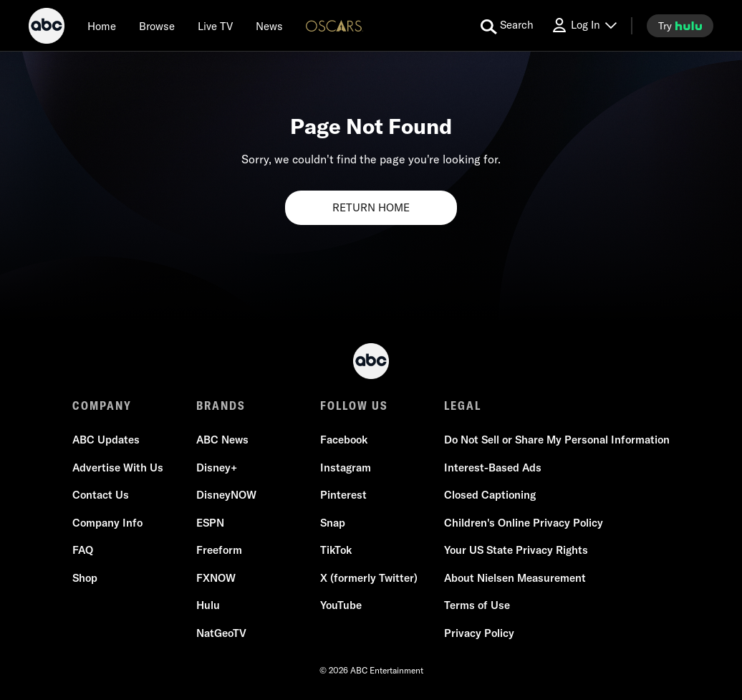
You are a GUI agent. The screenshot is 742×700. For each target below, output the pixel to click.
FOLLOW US (354, 406)
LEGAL (463, 406)
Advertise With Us (118, 468)
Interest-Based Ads (493, 468)
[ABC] (47, 28)
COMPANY (102, 406)
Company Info (107, 523)
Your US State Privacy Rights (516, 550)
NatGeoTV (221, 633)
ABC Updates (106, 440)
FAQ (83, 550)
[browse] (157, 26)
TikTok (336, 550)
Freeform (219, 550)
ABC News (222, 440)
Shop (85, 578)
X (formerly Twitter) (369, 578)
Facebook (344, 440)
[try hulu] (680, 26)
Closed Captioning (490, 495)
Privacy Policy (479, 633)
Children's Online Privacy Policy (524, 523)
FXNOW (216, 578)
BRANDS (221, 406)
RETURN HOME (371, 207)
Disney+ (217, 468)
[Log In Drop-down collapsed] (584, 25)
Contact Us (101, 495)
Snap (333, 523)
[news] (269, 26)
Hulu (208, 605)
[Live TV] (215, 26)
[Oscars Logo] (334, 25)
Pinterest (343, 495)
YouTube (341, 605)
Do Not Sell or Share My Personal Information (557, 440)
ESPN (210, 523)
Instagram (346, 468)
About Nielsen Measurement (515, 578)
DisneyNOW (226, 495)
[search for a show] (507, 26)
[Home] (102, 26)
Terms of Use (477, 605)
